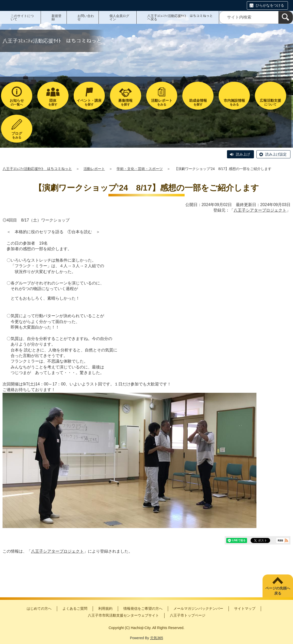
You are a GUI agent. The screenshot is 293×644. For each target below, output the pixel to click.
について (271, 102)
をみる (162, 102)
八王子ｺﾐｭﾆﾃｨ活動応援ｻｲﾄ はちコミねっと (37, 169)
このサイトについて (22, 18)
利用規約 (105, 608)
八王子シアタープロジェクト (260, 210)
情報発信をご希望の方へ (143, 608)
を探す (53, 102)
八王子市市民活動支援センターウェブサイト (123, 615)
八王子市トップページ (188, 615)
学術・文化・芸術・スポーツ (140, 169)
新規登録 (56, 18)
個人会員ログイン (119, 18)
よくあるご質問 (75, 608)
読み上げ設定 (276, 154)
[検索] (286, 17)
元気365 (157, 638)
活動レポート (94, 169)
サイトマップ (245, 608)
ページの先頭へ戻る (278, 591)
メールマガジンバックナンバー (198, 608)
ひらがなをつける (270, 5)
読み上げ (243, 154)
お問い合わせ (86, 18)
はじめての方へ (39, 608)
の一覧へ (17, 102)
